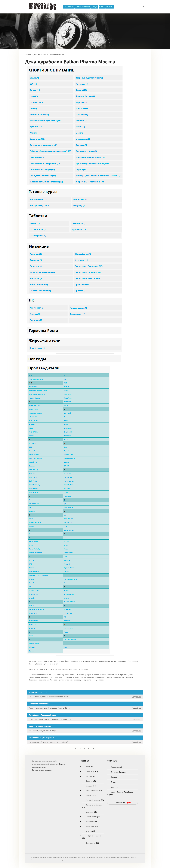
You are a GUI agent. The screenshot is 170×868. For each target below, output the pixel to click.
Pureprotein (90, 822)
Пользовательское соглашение (42, 770)
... (96, 748)
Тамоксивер (90, 771)
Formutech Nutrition (93, 800)
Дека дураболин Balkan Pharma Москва (49, 55)
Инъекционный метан (94, 805)
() (76, 748)
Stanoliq (89, 776)
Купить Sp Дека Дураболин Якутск (120, 793)
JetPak (88, 767)
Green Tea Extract (92, 791)
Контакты (110, 7)
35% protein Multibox (93, 836)
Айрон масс (90, 826)
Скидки (95, 7)
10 (93, 748)
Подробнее (136, 697)
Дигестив (89, 781)
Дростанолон (90, 843)
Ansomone (89, 812)
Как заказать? (69, 7)
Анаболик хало (91, 817)
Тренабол (89, 786)
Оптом (102, 7)
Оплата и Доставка (83, 7)
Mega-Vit (89, 795)
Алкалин (89, 831)
